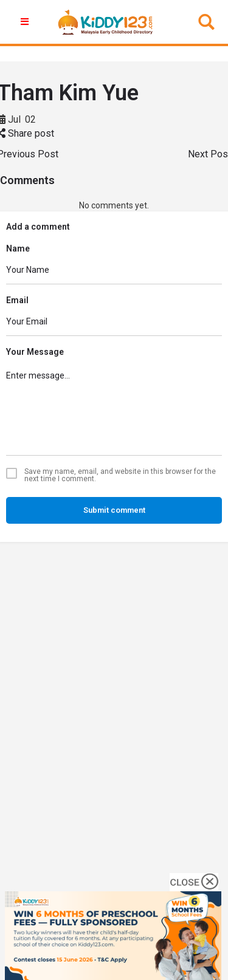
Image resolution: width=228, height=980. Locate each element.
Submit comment (114, 510)
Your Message (35, 352)
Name (18, 248)
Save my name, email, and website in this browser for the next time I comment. (120, 475)
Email (17, 300)
